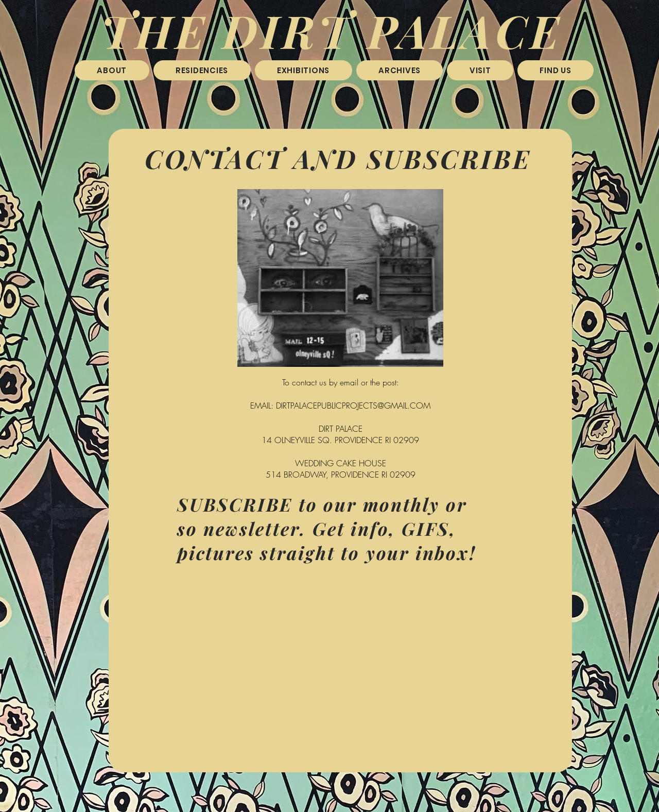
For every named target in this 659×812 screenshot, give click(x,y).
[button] (202, 70)
